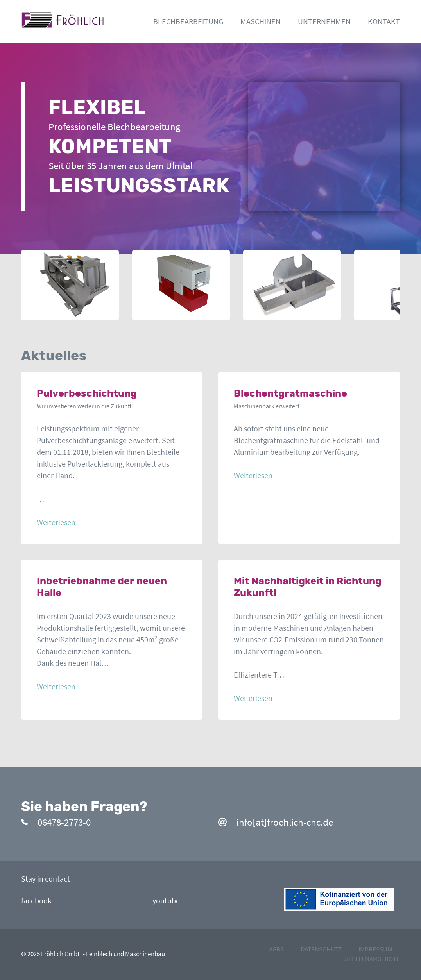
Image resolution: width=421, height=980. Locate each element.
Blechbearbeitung (188, 21)
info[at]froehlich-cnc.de (276, 822)
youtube (166, 900)
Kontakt (384, 21)
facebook (36, 900)
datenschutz (321, 949)
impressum (375, 949)
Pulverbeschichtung (87, 393)
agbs (276, 949)
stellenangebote (372, 959)
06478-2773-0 (56, 822)
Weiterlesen (56, 522)
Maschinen (261, 21)
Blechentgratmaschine (290, 393)
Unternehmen (324, 21)
